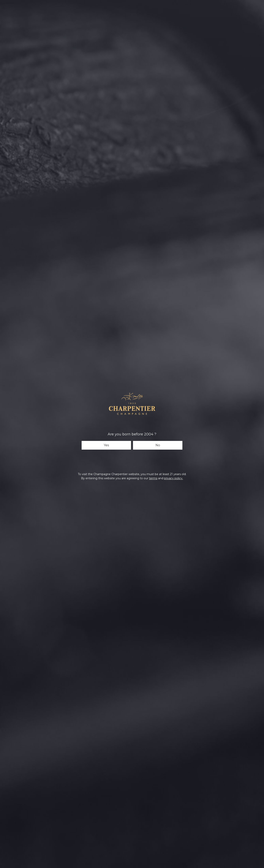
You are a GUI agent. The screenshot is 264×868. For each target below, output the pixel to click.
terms (153, 478)
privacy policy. (173, 478)
